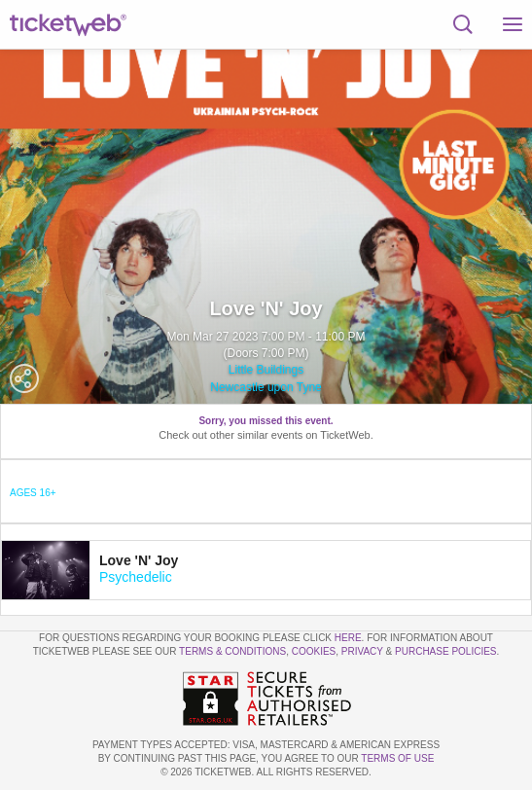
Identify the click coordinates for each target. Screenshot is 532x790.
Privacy (362, 651)
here (348, 638)
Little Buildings (266, 370)
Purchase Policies (445, 651)
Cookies (314, 651)
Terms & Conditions (232, 651)
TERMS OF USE (397, 758)
